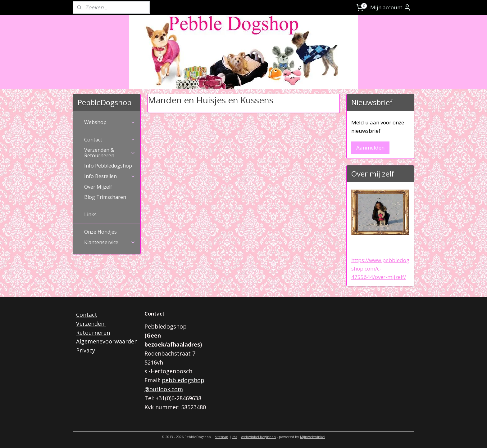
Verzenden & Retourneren (110, 153)
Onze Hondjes (100, 232)
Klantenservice (110, 242)
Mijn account (391, 7)
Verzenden (91, 324)
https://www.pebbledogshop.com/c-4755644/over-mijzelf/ (380, 269)
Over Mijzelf (98, 187)
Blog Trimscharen (105, 197)
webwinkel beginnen (258, 437)
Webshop (110, 122)
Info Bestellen (110, 176)
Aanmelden (370, 148)
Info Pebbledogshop (108, 166)
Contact (110, 140)
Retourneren (93, 333)
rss (235, 437)
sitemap (222, 437)
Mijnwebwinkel (313, 437)
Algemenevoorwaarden (107, 341)
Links (90, 214)
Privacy (86, 350)
